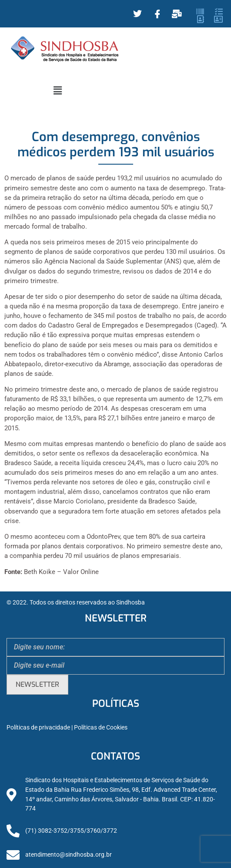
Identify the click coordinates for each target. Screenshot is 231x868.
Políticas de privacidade (38, 728)
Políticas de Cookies (101, 728)
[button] (57, 91)
